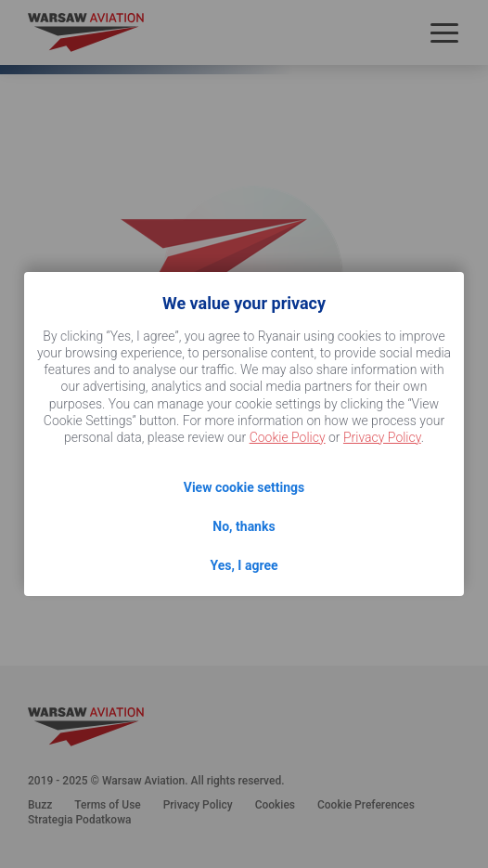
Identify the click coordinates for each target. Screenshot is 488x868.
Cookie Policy (288, 437)
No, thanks (244, 526)
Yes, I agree (244, 565)
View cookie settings (244, 487)
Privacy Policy (382, 437)
